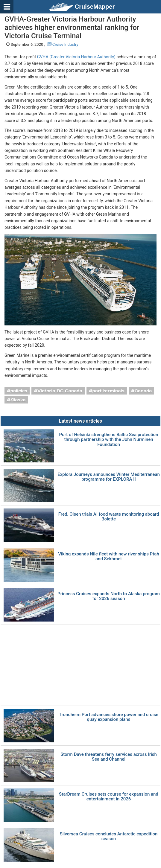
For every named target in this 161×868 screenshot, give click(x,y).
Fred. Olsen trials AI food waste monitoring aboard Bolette (109, 517)
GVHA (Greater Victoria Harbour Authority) (76, 57)
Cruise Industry (63, 44)
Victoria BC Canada (60, 391)
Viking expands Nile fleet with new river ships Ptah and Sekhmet (108, 556)
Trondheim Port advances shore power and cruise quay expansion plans (109, 717)
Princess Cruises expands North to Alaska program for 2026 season (109, 596)
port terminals (108, 391)
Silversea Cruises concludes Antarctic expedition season (109, 836)
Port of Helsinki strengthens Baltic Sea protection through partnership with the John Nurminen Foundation (109, 440)
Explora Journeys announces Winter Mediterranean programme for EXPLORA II (109, 477)
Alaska (18, 400)
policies (19, 391)
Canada (143, 391)
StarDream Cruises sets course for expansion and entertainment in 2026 (109, 797)
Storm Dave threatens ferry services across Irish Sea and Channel (109, 757)
